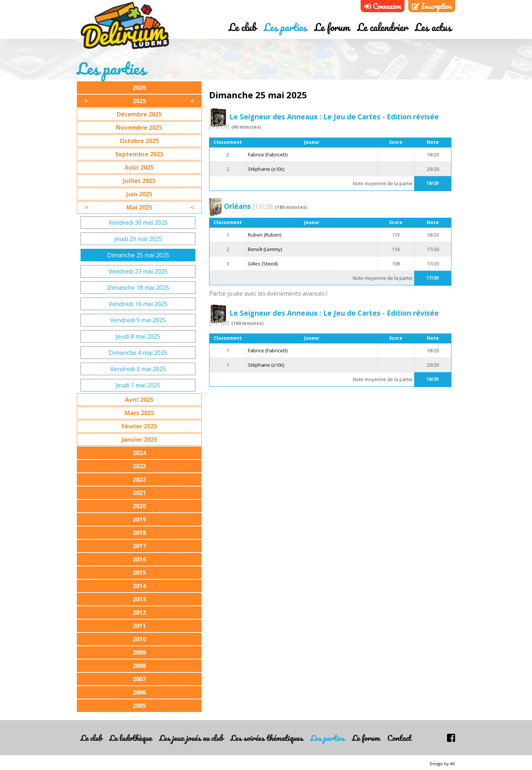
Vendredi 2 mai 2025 (138, 369)
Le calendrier (382, 27)
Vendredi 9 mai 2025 (138, 320)
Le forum (332, 27)
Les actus (433, 27)
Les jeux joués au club (191, 738)
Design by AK (442, 764)
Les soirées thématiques (267, 738)
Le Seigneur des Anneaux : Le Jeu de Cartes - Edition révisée (324, 121)
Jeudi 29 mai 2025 (138, 239)
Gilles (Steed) (263, 264)
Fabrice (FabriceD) (268, 155)
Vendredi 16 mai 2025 (138, 304)
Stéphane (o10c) (266, 169)
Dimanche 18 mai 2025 (138, 288)
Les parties (285, 27)
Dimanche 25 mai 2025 (138, 255)
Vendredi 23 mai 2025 (138, 271)
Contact (399, 738)
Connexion (383, 6)
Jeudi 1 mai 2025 (138, 385)
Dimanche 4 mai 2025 (138, 353)
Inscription (432, 6)
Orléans (248, 206)
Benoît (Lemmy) (265, 249)
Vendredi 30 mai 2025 (138, 223)
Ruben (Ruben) (265, 235)
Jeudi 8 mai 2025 (138, 336)
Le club (243, 27)
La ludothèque (131, 738)
